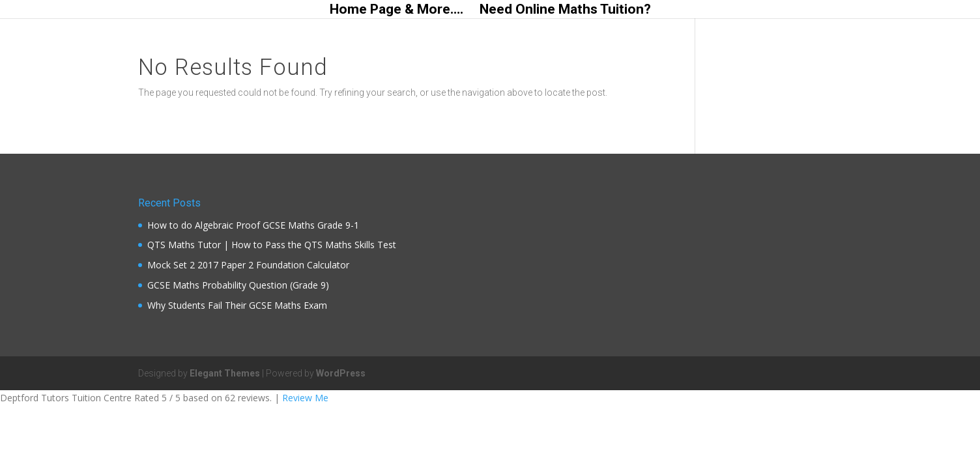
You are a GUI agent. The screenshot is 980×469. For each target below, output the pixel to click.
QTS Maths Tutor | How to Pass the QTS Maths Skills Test (272, 245)
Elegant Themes (225, 373)
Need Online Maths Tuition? (565, 11)
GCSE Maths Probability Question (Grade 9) (238, 285)
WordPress (341, 373)
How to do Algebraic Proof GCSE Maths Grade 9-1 (253, 225)
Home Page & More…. (396, 11)
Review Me (305, 398)
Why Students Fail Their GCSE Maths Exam (237, 305)
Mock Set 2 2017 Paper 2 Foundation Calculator (248, 265)
